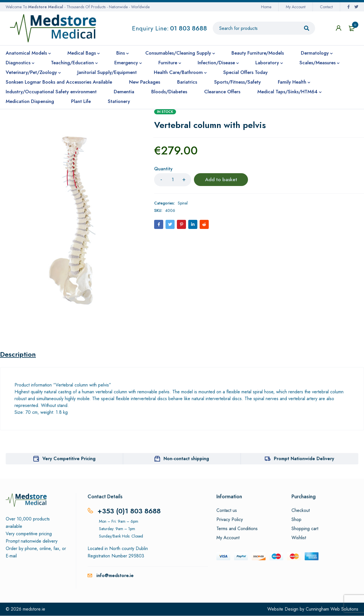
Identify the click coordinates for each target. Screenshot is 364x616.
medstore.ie (34, 609)
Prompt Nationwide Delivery (304, 459)
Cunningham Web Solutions (332, 609)
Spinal (183, 203)
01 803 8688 (189, 28)
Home (266, 7)
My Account (296, 7)
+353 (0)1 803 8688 (129, 511)
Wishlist (299, 538)
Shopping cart (305, 529)
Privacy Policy (230, 520)
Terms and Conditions (237, 529)
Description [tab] (18, 355)
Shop (296, 520)
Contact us (227, 511)
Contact (326, 7)
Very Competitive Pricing (69, 459)
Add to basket (221, 180)
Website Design (283, 609)
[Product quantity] (173, 180)
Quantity (163, 169)
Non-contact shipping (186, 459)
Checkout (301, 511)
